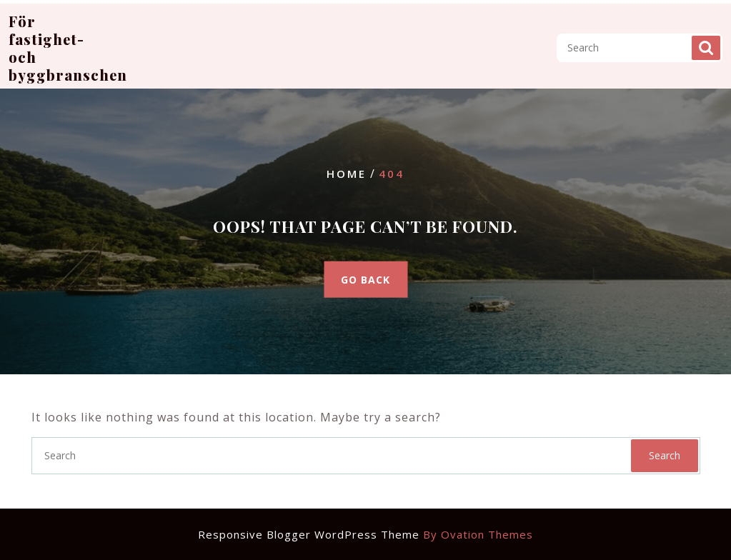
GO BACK (365, 279)
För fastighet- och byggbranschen (68, 41)
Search (706, 41)
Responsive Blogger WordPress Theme (365, 534)
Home (347, 174)
